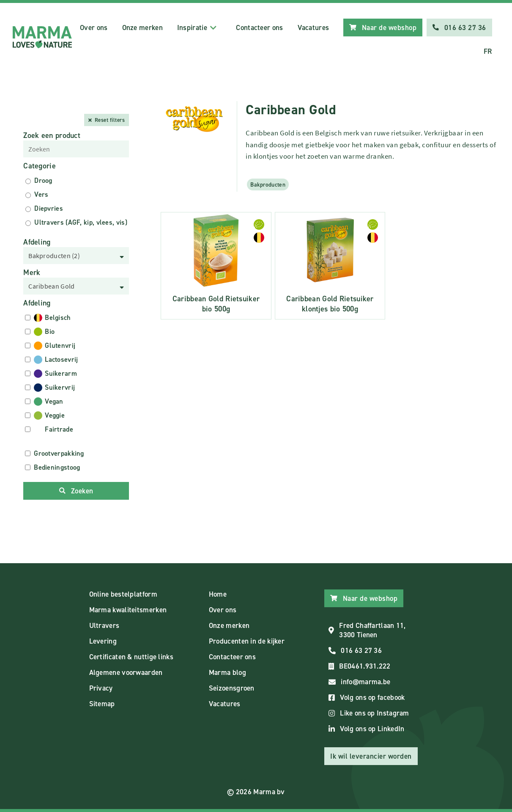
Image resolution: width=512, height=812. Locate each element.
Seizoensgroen (232, 688)
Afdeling (37, 242)
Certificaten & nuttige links (131, 657)
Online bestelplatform (123, 594)
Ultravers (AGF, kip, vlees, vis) (81, 222)
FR (488, 51)
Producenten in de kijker (247, 641)
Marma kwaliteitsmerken (128, 610)
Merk (32, 273)
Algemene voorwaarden (126, 672)
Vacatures (313, 28)
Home (218, 594)
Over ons (94, 28)
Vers (41, 194)
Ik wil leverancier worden (371, 756)
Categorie (40, 166)
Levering (103, 641)
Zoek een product (52, 135)
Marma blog (227, 672)
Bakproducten (268, 184)
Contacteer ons (259, 28)
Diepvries (49, 208)
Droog (43, 180)
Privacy (101, 688)
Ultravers (104, 625)
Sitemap (102, 704)
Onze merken (142, 28)
